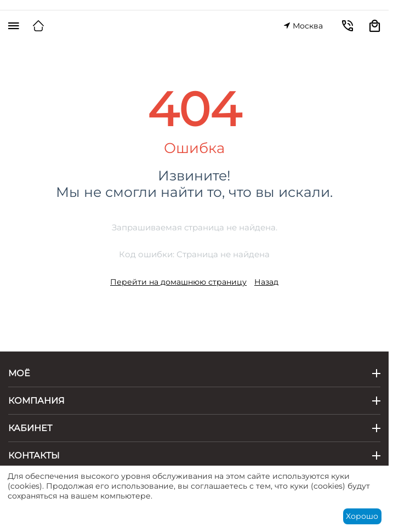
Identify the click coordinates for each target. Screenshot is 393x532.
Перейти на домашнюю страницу (178, 282)
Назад (266, 282)
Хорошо (362, 516)
